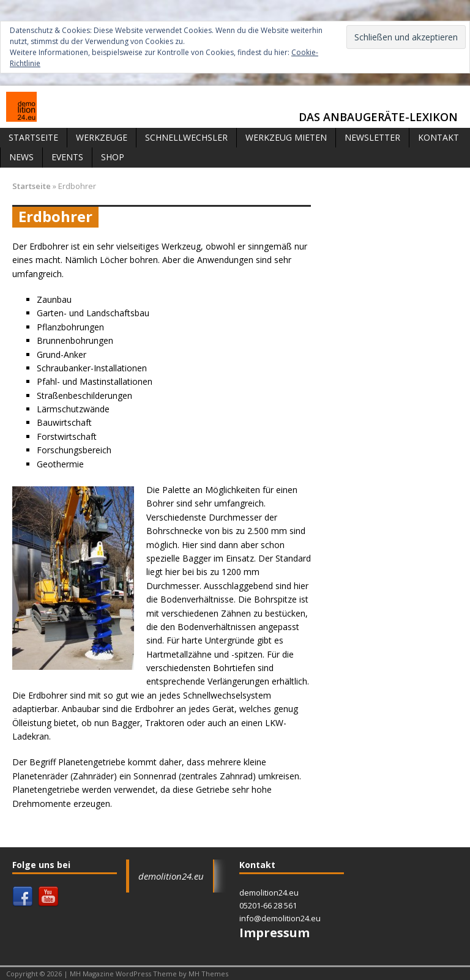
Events (67, 157)
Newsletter (372, 137)
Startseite (33, 137)
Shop (113, 157)
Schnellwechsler (186, 137)
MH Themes (208, 974)
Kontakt (438, 137)
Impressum (274, 933)
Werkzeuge (102, 137)
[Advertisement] (390, 241)
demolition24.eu (171, 876)
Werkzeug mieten (286, 137)
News (21, 157)
